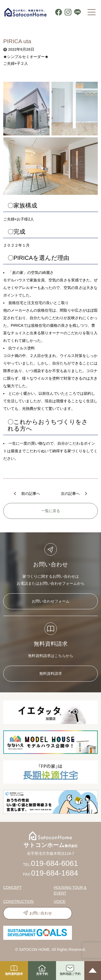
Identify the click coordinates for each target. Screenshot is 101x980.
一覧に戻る (51, 511)
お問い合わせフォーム (51, 601)
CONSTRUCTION (18, 901)
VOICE (60, 901)
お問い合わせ (41, 913)
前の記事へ (31, 494)
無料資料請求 (51, 673)
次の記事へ (70, 494)
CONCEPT (12, 887)
